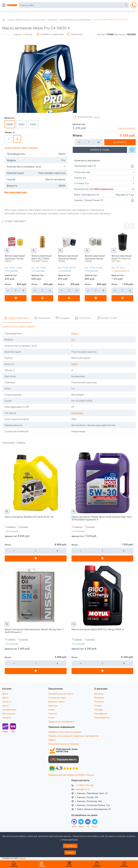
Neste (97, 117)
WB (13, 731)
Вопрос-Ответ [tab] (109, 318)
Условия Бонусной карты (61, 694)
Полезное (99, 702)
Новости (53, 714)
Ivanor (5, 731)
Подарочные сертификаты (61, 721)
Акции (51, 710)
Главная (4, 20)
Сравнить (11, 527)
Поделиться (77, 34)
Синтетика (77, 413)
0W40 (22, 124)
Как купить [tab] (85, 318)
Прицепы (7, 718)
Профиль (124, 866)
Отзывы (98, 706)
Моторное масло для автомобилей (75, 19)
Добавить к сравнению (52, 34)
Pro (73, 339)
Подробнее (70, 846)
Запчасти (7, 702)
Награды (99, 710)
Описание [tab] (44, 318)
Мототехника (9, 714)
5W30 (74, 364)
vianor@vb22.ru (83, 789)
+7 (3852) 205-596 (84, 785)
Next (132, 226)
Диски (5, 698)
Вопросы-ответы (57, 702)
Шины (5, 694)
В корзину (120, 142)
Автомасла (52, 19)
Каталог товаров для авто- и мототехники (26, 19)
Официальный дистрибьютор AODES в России (71, 775)
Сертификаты (101, 714)
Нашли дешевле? (127, 128)
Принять (70, 852)
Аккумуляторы (9, 710)
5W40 (33, 124)
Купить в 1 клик (100, 150)
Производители (102, 718)
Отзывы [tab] (65, 318)
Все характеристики (16, 192)
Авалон (22, 858)
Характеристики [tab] (19, 318)
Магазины (99, 698)
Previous (127, 226)
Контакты (99, 694)
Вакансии (53, 706)
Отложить (24, 527)
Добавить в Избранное (132, 150)
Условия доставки (57, 698)
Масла (5, 706)
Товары (41, 864)
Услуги (52, 718)
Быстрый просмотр (7, 250)
